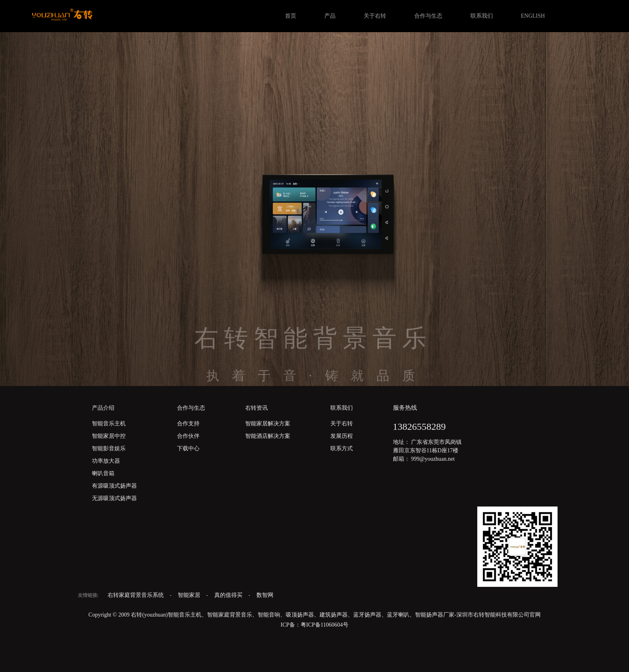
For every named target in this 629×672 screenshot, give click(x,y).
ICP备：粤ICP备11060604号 (314, 625)
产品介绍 (103, 408)
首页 (291, 16)
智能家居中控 (109, 436)
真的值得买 (229, 595)
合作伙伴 (188, 436)
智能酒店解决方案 (268, 436)
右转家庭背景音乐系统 (136, 595)
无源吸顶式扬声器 (114, 498)
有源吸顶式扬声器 (114, 486)
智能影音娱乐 (109, 448)
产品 (330, 16)
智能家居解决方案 (268, 424)
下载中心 (188, 448)
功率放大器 (106, 461)
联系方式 (342, 448)
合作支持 (188, 424)
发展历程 (342, 436)
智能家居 (190, 595)
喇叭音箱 (103, 473)
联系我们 (482, 16)
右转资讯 (256, 408)
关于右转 (375, 16)
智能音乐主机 (109, 424)
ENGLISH (533, 16)
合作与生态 (428, 16)
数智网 (265, 595)
